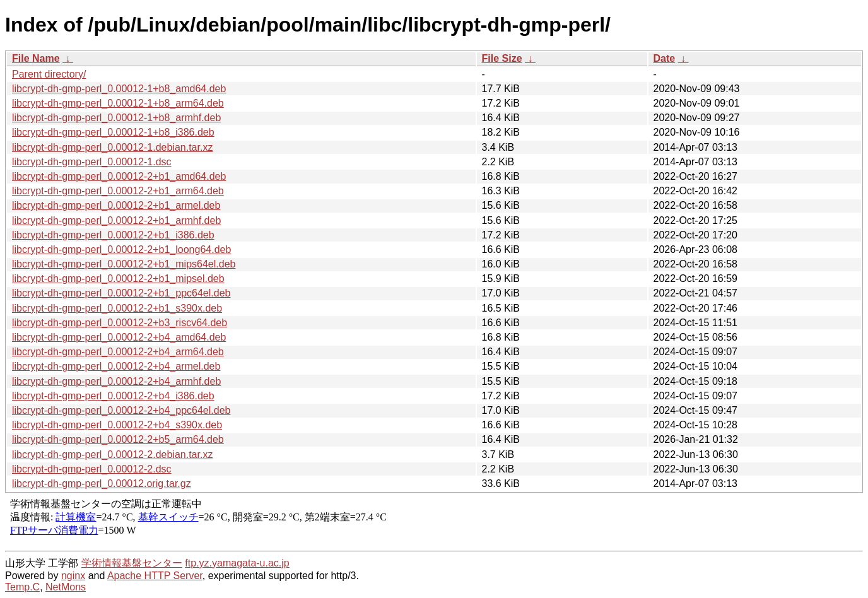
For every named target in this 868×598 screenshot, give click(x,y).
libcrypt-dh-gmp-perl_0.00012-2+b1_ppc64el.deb (121, 293)
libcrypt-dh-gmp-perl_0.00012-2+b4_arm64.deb (118, 352)
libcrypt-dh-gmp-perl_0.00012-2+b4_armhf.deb (116, 381)
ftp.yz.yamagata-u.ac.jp (237, 563)
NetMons (66, 587)
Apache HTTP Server (155, 576)
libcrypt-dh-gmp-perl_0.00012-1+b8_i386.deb (113, 132)
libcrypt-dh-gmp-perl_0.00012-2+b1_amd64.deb (119, 176)
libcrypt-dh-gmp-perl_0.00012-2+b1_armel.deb (116, 205)
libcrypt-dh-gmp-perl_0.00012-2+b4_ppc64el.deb (121, 410)
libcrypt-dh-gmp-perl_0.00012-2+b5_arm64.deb (118, 439)
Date (665, 58)
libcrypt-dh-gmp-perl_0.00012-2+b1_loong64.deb (121, 249)
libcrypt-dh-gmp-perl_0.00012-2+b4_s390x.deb (117, 425)
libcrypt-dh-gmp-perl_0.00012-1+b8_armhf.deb (116, 118)
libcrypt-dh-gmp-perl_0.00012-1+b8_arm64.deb (118, 103)
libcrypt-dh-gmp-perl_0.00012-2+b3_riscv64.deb (120, 323)
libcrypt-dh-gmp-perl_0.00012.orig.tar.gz (102, 484)
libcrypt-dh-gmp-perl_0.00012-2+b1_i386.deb (113, 235)
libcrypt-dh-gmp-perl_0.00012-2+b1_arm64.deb (118, 191)
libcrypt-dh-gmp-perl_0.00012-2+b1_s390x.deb (117, 308)
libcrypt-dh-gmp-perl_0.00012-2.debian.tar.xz (112, 454)
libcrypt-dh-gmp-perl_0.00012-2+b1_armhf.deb (116, 220)
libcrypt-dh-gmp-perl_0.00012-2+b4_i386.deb (113, 396)
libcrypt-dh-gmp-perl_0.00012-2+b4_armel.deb (116, 366)
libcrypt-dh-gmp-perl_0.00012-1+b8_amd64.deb (119, 89)
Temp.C (22, 587)
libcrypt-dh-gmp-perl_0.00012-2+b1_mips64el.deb (124, 264)
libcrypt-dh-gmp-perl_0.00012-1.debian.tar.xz (112, 147)
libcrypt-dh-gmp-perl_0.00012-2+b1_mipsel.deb (118, 278)
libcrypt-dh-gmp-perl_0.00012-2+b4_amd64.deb (119, 337)
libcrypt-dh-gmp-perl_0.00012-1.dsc (92, 162)
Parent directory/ (49, 74)
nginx (73, 576)
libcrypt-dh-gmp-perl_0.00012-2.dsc (92, 469)
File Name (36, 58)
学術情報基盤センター (132, 563)
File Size (502, 58)
